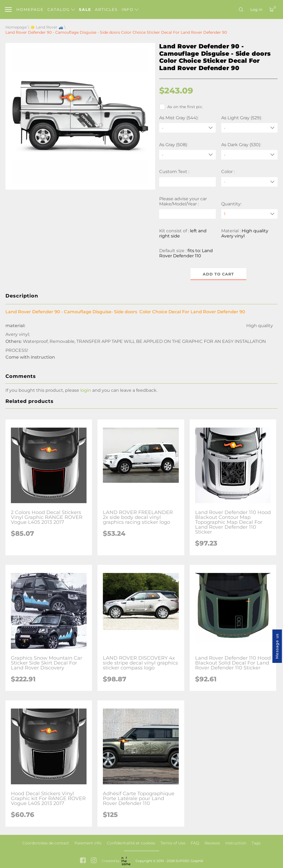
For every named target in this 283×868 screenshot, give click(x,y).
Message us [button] (277, 646)
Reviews (212, 843)
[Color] (250, 182)
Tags (256, 843)
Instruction (236, 843)
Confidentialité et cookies (131, 843)
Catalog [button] (61, 10)
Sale (85, 10)
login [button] (86, 390)
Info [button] (130, 10)
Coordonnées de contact (46, 843)
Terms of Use (173, 843)
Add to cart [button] (218, 274)
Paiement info (88, 843)
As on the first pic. (181, 107)
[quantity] (250, 214)
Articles (106, 10)
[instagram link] (94, 861)
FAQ (195, 843)
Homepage (30, 10)
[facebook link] (83, 861)
